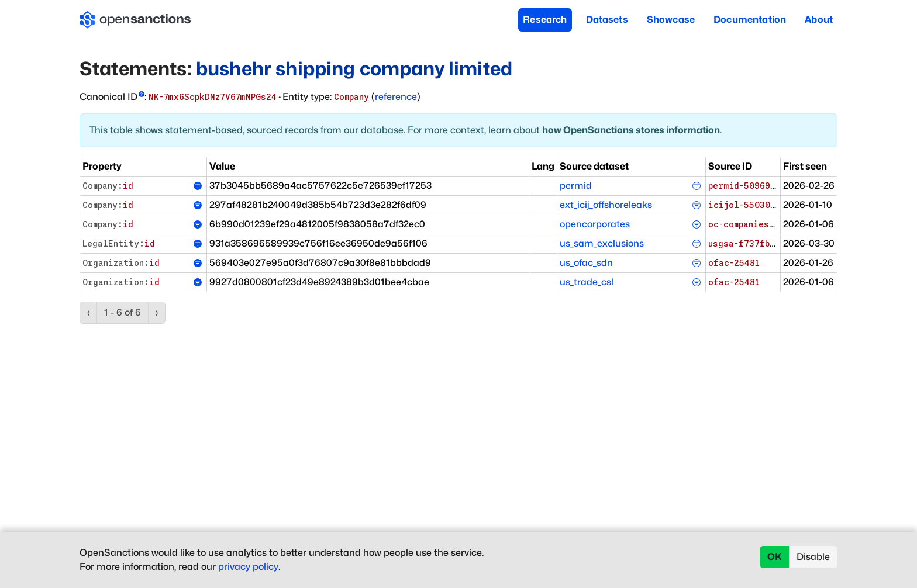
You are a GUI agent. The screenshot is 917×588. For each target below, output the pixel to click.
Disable (813, 557)
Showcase (671, 20)
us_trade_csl (587, 282)
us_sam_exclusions (602, 243)
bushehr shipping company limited (354, 69)
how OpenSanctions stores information (631, 130)
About (819, 20)
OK (775, 557)
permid (576, 186)
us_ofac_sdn (586, 263)
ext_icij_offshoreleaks (606, 205)
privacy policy (248, 567)
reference (396, 97)
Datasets (607, 20)
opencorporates (595, 224)
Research (545, 20)
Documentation (750, 20)
